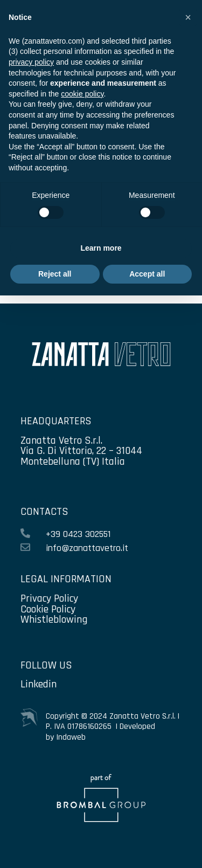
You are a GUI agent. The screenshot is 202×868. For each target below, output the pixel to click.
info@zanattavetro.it (87, 548)
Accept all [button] (147, 274)
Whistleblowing (54, 619)
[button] (188, 17)
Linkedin (39, 684)
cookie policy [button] (82, 94)
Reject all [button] (55, 274)
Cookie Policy (48, 609)
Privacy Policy (49, 598)
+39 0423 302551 (78, 534)
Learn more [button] (101, 248)
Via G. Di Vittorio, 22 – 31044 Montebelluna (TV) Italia (81, 456)
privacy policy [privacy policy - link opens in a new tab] (31, 62)
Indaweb (71, 737)
